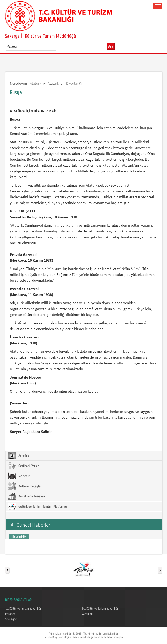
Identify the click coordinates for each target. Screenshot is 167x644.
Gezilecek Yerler (24, 466)
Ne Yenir (19, 476)
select (58, 46)
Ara (111, 46)
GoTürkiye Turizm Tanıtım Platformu (37, 506)
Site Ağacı (11, 619)
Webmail (87, 614)
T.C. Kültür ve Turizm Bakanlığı (23, 609)
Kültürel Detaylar (25, 486)
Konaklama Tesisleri (26, 496)
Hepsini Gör (19, 536)
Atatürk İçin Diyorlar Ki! (65, 83)
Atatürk (36, 83)
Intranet (10, 614)
